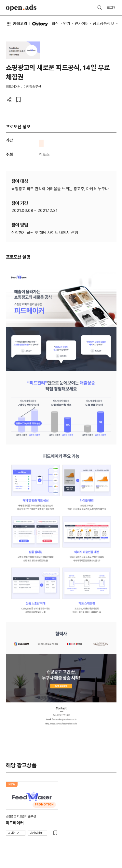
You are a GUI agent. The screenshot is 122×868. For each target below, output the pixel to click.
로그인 (112, 7)
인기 (67, 23)
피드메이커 (15, 823)
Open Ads (21, 8)
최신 (55, 23)
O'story (40, 24)
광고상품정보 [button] (103, 23)
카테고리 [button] (17, 24)
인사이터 (82, 23)
